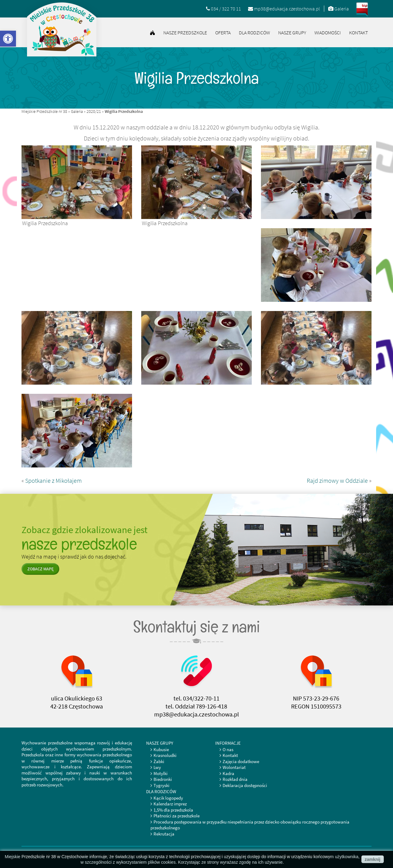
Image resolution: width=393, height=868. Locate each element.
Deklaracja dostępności (245, 785)
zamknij (373, 859)
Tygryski (161, 785)
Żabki (159, 761)
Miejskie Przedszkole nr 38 (44, 111)
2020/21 (94, 111)
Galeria (77, 111)
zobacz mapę (40, 569)
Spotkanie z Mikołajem (53, 480)
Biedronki (163, 779)
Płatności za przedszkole (177, 816)
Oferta (223, 33)
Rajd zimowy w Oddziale (337, 480)
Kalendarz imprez (170, 804)
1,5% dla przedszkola (173, 810)
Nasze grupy (292, 33)
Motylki (161, 773)
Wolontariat (234, 767)
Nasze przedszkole (185, 33)
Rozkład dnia (235, 779)
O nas (228, 749)
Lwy (157, 767)
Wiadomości (328, 33)
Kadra (228, 773)
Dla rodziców (254, 33)
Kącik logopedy (168, 798)
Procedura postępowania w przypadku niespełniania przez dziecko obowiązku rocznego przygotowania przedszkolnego (250, 825)
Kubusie (161, 749)
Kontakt (358, 33)
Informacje (228, 743)
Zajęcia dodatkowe (241, 761)
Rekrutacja (164, 834)
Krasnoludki (165, 755)
